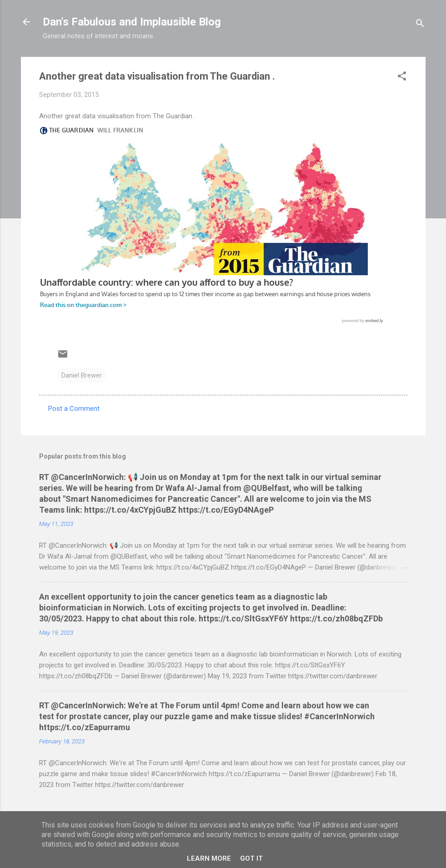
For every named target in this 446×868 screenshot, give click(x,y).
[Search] (420, 25)
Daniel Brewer (82, 375)
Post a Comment (74, 409)
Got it (251, 858)
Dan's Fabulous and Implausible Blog (132, 22)
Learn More (209, 858)
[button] (402, 78)
